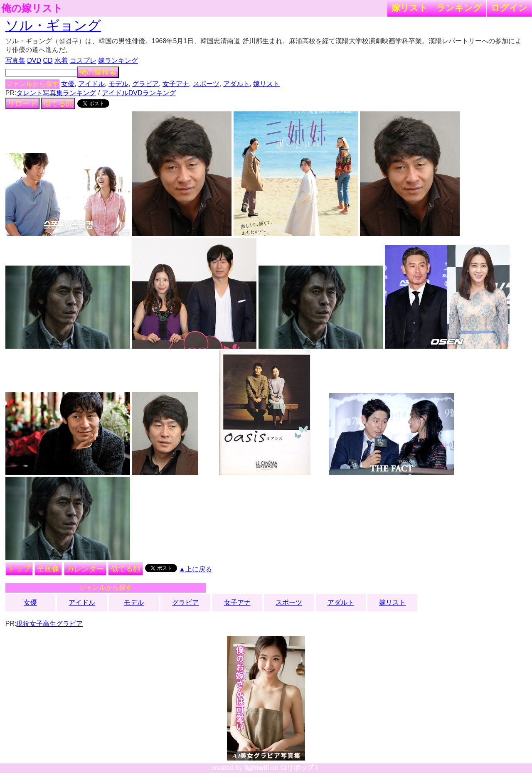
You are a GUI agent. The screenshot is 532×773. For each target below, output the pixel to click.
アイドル (91, 84)
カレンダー (85, 569)
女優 (68, 84)
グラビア (145, 84)
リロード (22, 103)
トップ (19, 569)
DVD (34, 60)
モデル (118, 84)
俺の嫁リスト (32, 8)
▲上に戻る (195, 569)
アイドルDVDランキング (139, 93)
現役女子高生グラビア (49, 624)
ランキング (459, 8)
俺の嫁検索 (98, 72)
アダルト (236, 84)
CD (48, 60)
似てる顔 (58, 103)
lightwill (257, 768)
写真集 (15, 60)
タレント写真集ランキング (56, 93)
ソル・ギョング (53, 25)
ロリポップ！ (300, 768)
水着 (61, 60)
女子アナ (176, 84)
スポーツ (206, 84)
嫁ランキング (118, 60)
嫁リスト (410, 8)
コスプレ (83, 60)
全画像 (48, 569)
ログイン (509, 8)
